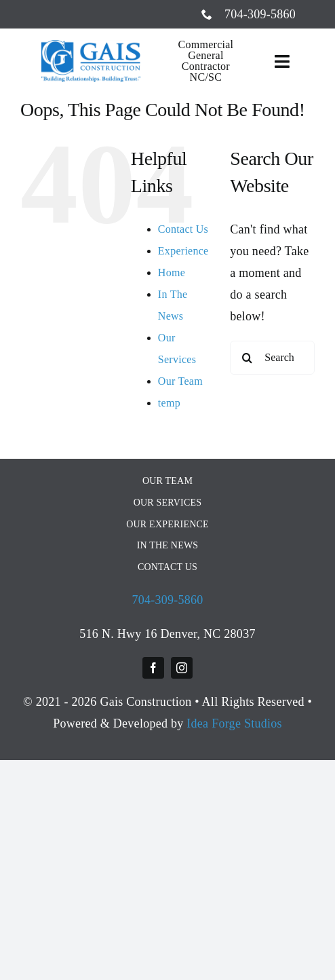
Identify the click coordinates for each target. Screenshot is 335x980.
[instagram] (182, 668)
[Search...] (272, 358)
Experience (183, 251)
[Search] (247, 358)
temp (169, 403)
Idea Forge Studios (234, 723)
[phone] (207, 14)
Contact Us (183, 229)
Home (172, 272)
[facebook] (153, 668)
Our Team (180, 381)
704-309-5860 (167, 600)
